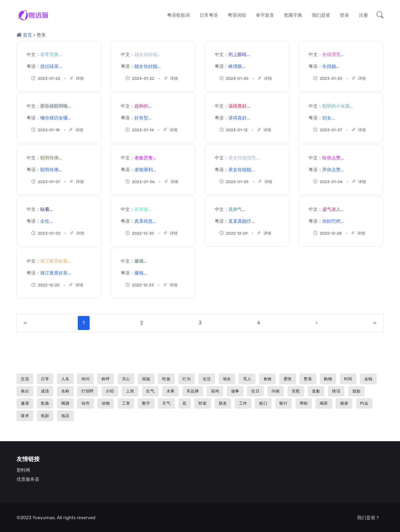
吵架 (203, 403)
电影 (45, 416)
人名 (65, 379)
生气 (150, 391)
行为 (186, 379)
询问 (86, 379)
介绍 (110, 391)
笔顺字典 (293, 15)
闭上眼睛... (239, 55)
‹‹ (25, 323)
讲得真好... (239, 118)
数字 (146, 403)
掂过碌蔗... (51, 66)
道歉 (316, 391)
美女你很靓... (241, 169)
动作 (86, 403)
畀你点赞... (333, 169)
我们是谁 (321, 15)
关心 (126, 379)
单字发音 (265, 15)
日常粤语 (209, 15)
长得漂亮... (333, 55)
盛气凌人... (333, 209)
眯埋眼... (237, 66)
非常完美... (51, 55)
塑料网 (23, 470)
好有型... (143, 118)
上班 (130, 391)
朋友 (223, 403)
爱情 (288, 379)
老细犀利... (145, 169)
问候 (276, 391)
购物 (328, 379)
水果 (171, 391)
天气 (166, 403)
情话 (336, 391)
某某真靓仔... (241, 221)
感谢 (344, 403)
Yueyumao (43, 518)
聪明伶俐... (51, 158)
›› (375, 323)
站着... (46, 209)
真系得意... (145, 221)
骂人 (247, 379)
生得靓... (331, 66)
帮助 (304, 403)
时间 (348, 379)
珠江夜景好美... (56, 261)
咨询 (215, 391)
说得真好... (239, 106)
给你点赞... (333, 158)
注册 (363, 15)
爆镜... (141, 261)
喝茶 (324, 403)
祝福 (146, 379)
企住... (46, 221)
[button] (378, 15)
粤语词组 (237, 15)
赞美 (308, 379)
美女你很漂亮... (244, 158)
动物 (106, 403)
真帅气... (237, 209)
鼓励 (357, 391)
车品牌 (193, 391)
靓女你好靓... (148, 55)
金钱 (368, 379)
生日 (255, 391)
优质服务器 (28, 479)
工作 (243, 403)
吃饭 (166, 379)
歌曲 (45, 403)
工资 (126, 403)
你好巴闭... (333, 221)
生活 (207, 379)
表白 (25, 391)
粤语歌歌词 (179, 15)
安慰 (296, 391)
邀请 (25, 403)
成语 (45, 391)
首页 (27, 35)
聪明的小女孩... (338, 106)
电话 (65, 416)
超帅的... (143, 106)
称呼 (106, 379)
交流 (25, 379)
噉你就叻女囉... (56, 118)
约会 (364, 403)
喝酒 (65, 403)
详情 (77, 78)
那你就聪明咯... (56, 106)
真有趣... (143, 209)
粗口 (263, 403)
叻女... (329, 118)
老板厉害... (145, 158)
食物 (268, 379)
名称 (65, 391)
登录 (345, 15)
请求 (25, 416)
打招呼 (88, 391)
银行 (283, 403)
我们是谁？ (368, 518)
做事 (235, 391)
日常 (45, 379)
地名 (227, 379)
